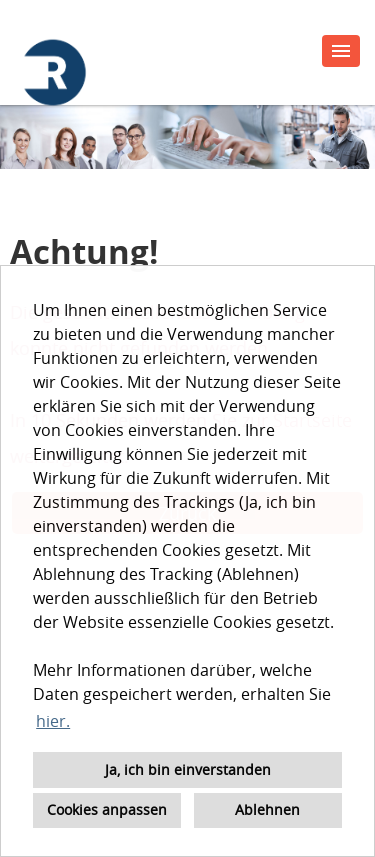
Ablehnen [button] (267, 809)
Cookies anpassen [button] (107, 809)
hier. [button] (53, 721)
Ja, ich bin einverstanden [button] (188, 769)
